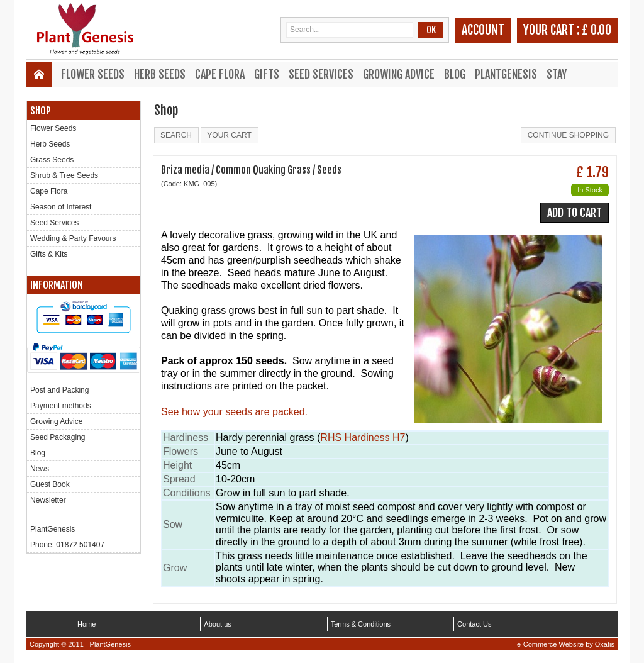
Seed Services (321, 74)
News (40, 469)
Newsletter (48, 500)
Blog (455, 74)
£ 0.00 (597, 30)
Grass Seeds (52, 160)
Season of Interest (61, 207)
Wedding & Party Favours (73, 238)
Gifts (267, 74)
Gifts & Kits (49, 254)
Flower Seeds (93, 74)
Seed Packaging (58, 437)
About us (217, 624)
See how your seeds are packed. (234, 412)
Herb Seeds (160, 74)
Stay (557, 74)
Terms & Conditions (361, 624)
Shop (41, 111)
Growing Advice (399, 74)
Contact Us (474, 624)
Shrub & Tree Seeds (64, 175)
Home (86, 624)
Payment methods (61, 406)
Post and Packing (59, 390)
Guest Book (50, 484)
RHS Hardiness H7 (363, 437)
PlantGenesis (506, 74)
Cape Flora (220, 74)
